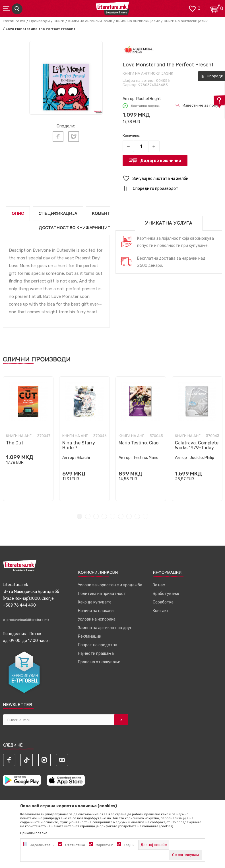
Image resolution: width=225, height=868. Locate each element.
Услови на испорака (97, 619)
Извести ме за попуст (202, 105)
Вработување (166, 594)
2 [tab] (88, 516)
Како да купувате (95, 602)
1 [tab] (80, 516)
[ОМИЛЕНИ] (192, 8)
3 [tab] (96, 516)
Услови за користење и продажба (110, 585)
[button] (173, 179)
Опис (18, 214)
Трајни (129, 845)
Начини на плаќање (96, 611)
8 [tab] (137, 516)
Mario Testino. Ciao (139, 443)
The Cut (15, 443)
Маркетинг (104, 845)
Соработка (163, 602)
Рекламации (90, 636)
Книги (59, 21)
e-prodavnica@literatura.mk (26, 620)
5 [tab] (112, 516)
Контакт (161, 611)
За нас (159, 585)
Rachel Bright (149, 99)
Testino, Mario (146, 458)
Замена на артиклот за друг (105, 628)
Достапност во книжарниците (76, 228)
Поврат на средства (98, 645)
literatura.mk (14, 21)
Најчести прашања (96, 653)
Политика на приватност (102, 594)
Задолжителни (42, 845)
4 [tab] (104, 516)
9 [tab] (145, 516)
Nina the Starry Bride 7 (79, 445)
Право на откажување (99, 662)
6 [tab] (121, 516)
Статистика (75, 845)
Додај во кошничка (161, 160)
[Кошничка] (215, 8)
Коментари (105, 214)
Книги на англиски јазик (90, 21)
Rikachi (83, 458)
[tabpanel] (28, 439)
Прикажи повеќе (34, 833)
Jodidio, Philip (202, 458)
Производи (40, 21)
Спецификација (58, 214)
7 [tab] (129, 516)
